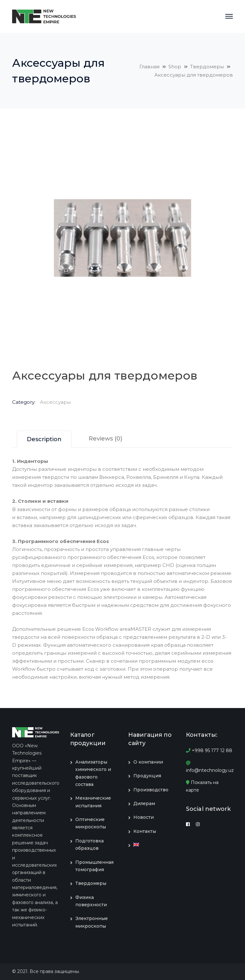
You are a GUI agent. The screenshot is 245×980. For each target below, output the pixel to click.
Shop (175, 67)
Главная (149, 67)
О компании (148, 762)
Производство (151, 790)
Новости (144, 817)
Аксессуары (55, 402)
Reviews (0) (105, 439)
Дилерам (144, 803)
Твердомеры (207, 67)
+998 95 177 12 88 (209, 750)
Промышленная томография (94, 866)
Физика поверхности (91, 901)
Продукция (147, 776)
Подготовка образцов (89, 844)
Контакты (145, 831)
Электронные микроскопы (92, 922)
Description (44, 439)
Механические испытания (93, 802)
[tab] (44, 439)
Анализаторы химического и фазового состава (93, 773)
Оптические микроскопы (91, 823)
